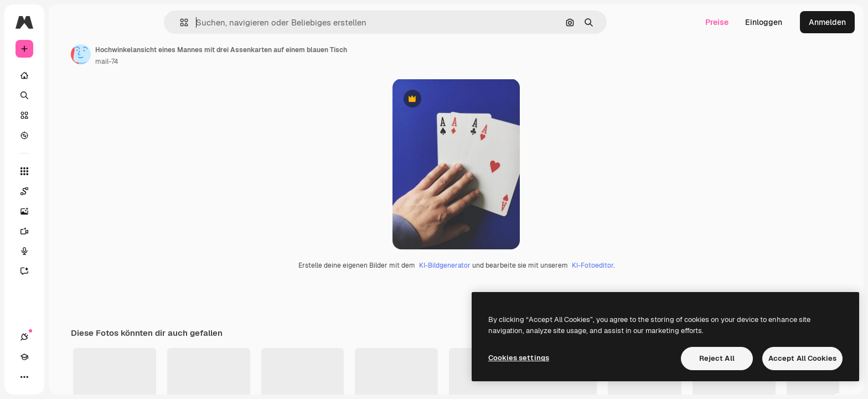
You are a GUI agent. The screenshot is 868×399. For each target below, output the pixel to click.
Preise (717, 22)
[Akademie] (44, 377)
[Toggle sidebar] (108, 22)
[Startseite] (66, 75)
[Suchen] (66, 95)
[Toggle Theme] (64, 377)
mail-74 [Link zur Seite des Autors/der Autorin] (191, 62)
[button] (222, 22)
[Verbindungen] (24, 377)
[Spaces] (66, 191)
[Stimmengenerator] (66, 251)
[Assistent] (66, 271)
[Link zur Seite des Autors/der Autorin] (165, 54)
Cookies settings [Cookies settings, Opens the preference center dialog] (519, 358)
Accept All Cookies (802, 358)
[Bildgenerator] (66, 211)
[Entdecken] (66, 135)
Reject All (717, 358)
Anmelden (827, 22)
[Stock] (66, 115)
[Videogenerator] (66, 231)
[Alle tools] (66, 171)
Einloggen (764, 22)
